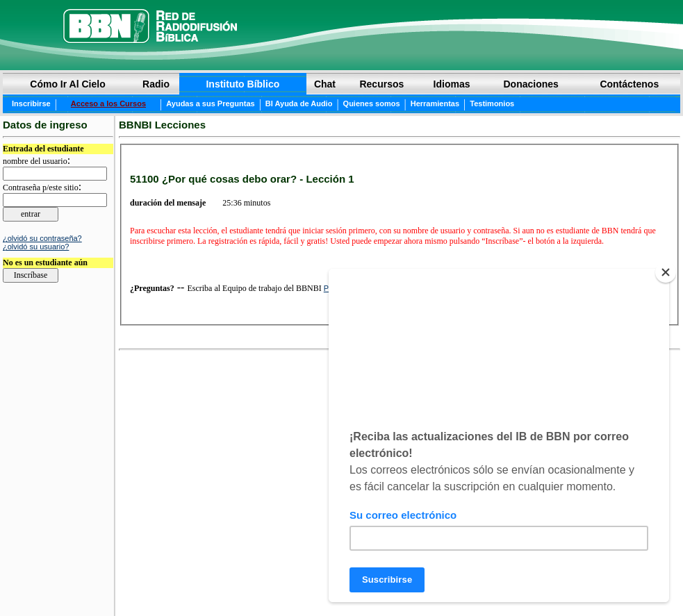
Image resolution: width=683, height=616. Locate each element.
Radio (156, 84)
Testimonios (492, 103)
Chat (325, 84)
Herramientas (435, 103)
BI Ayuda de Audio (299, 103)
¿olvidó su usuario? (36, 247)
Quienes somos (372, 103)
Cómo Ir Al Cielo (67, 84)
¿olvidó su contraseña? (42, 238)
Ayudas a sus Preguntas (210, 103)
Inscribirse (31, 103)
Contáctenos (629, 84)
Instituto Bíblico (242, 84)
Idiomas (452, 84)
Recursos (381, 84)
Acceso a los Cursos (108, 103)
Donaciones (530, 84)
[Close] (666, 272)
